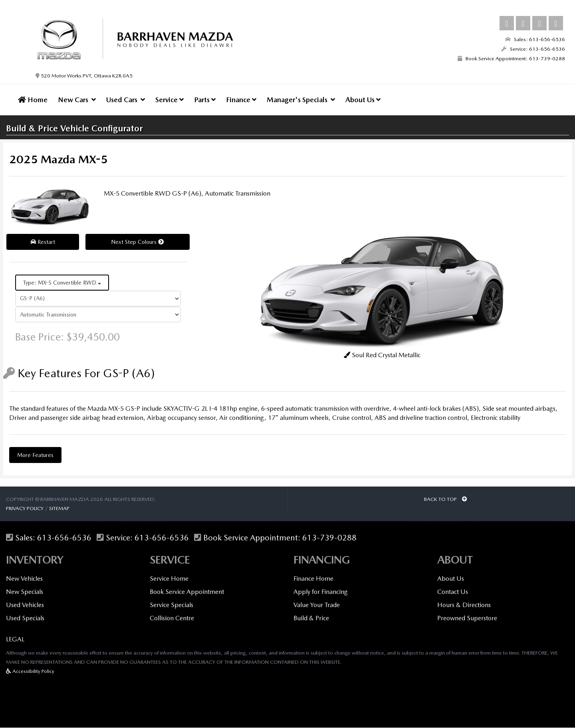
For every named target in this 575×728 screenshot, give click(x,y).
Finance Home (313, 579)
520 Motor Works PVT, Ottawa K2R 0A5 (84, 76)
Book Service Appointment (187, 592)
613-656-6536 (64, 538)
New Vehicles (24, 579)
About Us (363, 100)
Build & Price (311, 618)
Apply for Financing (321, 592)
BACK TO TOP (446, 500)
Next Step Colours (137, 243)
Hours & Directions (464, 605)
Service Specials (172, 605)
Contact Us (453, 592)
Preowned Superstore (467, 618)
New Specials (25, 592)
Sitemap (59, 509)
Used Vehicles (25, 605)
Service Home (169, 579)
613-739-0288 (329, 538)
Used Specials (25, 618)
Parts (205, 100)
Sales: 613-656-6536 (535, 39)
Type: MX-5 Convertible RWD (62, 283)
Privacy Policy (25, 509)
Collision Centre (172, 618)
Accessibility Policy (30, 672)
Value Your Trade (317, 605)
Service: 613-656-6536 (533, 49)
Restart (43, 243)
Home (33, 100)
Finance (241, 100)
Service (170, 100)
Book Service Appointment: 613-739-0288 (511, 58)
